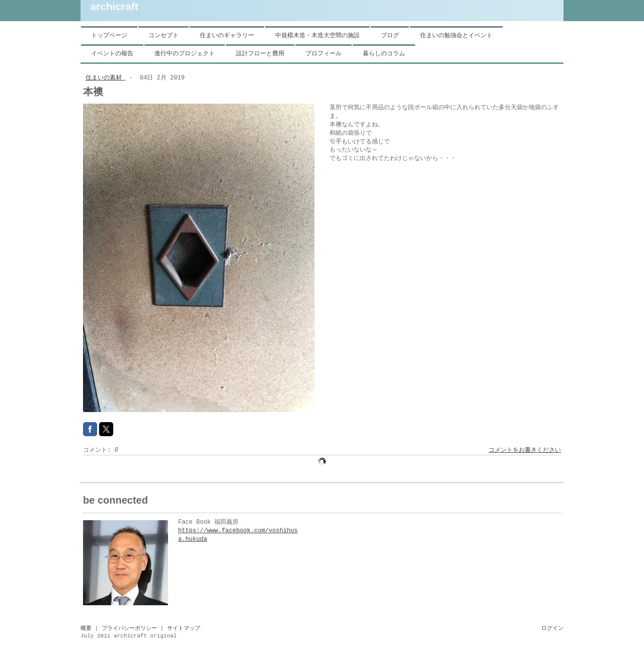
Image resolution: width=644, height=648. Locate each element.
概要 (86, 628)
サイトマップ (184, 628)
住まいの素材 (105, 78)
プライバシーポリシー (129, 628)
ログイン (552, 628)
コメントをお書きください (525, 450)
